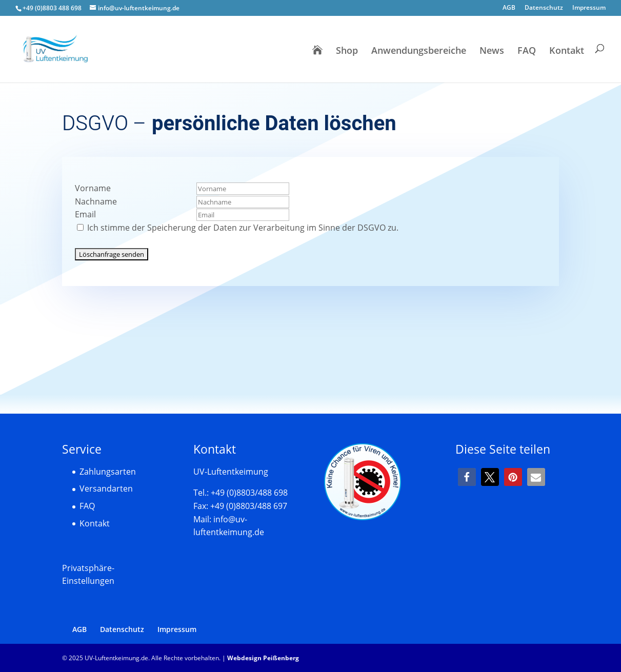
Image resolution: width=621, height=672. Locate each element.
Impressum (589, 8)
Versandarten (106, 488)
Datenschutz (544, 8)
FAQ (527, 52)
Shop (347, 52)
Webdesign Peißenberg (263, 658)
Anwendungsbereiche (419, 52)
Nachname (96, 201)
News (492, 52)
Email (85, 214)
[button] (467, 477)
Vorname (93, 188)
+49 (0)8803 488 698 (52, 8)
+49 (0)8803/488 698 (249, 493)
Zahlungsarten (108, 472)
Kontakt (567, 52)
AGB (509, 8)
